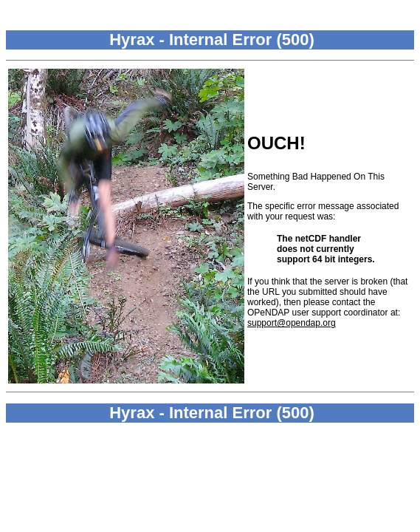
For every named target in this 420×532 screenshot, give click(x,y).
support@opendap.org (292, 323)
